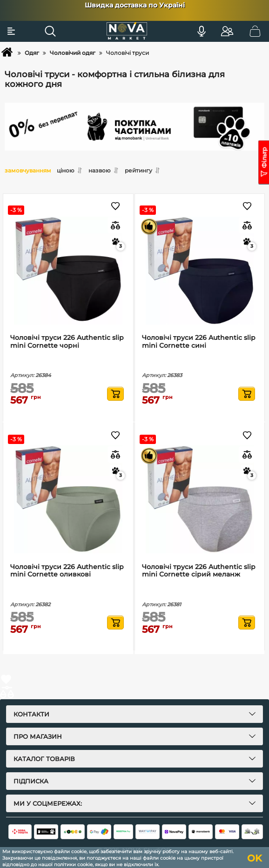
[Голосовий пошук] (202, 31)
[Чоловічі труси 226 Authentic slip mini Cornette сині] (200, 270)
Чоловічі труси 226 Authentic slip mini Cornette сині (199, 342)
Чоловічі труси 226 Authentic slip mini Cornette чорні (67, 342)
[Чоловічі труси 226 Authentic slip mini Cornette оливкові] (68, 500)
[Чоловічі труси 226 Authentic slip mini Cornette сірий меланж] (200, 500)
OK (255, 858)
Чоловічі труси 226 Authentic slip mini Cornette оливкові (67, 571)
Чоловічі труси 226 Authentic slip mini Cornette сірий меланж (199, 571)
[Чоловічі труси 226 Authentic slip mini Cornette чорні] (68, 270)
